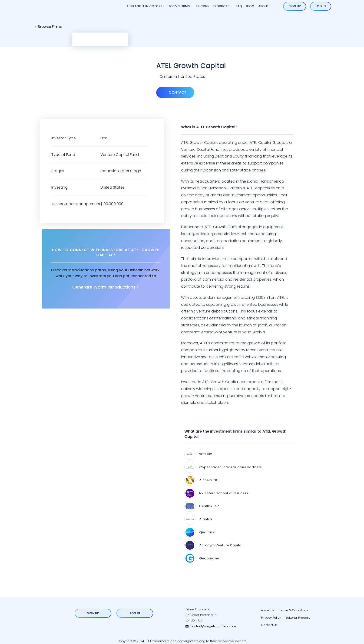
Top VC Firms (179, 6)
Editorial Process (298, 618)
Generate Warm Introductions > (106, 287)
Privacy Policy (271, 618)
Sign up (295, 6)
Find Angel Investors (145, 6)
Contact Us (269, 625)
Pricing (202, 6)
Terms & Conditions (294, 610)
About (263, 6)
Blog (250, 6)
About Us (268, 610)
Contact (177, 92)
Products (221, 6)
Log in (321, 6)
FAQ (239, 6)
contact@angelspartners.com (211, 626)
